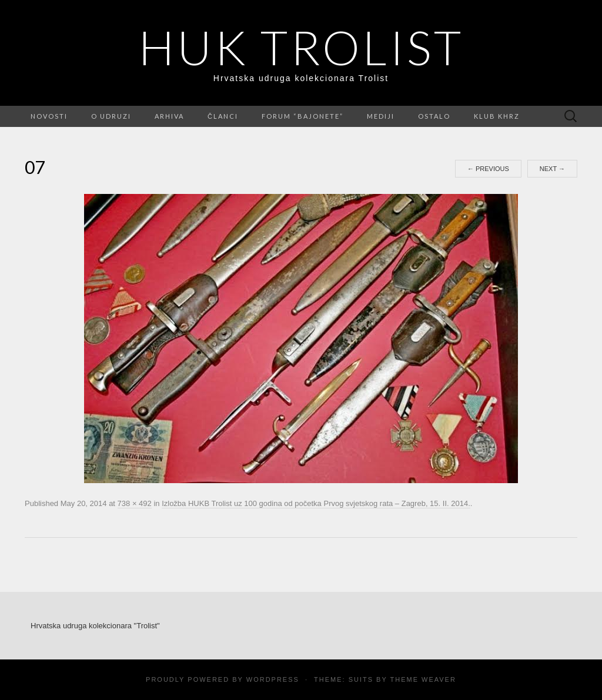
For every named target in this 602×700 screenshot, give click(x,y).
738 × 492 (135, 503)
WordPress (273, 679)
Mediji (381, 116)
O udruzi (111, 116)
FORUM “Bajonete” (302, 116)
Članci (223, 116)
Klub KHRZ (497, 116)
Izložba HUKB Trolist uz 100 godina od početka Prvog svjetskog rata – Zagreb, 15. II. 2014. (316, 503)
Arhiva (169, 116)
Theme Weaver (423, 679)
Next (552, 169)
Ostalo (434, 116)
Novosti (49, 116)
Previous (488, 169)
